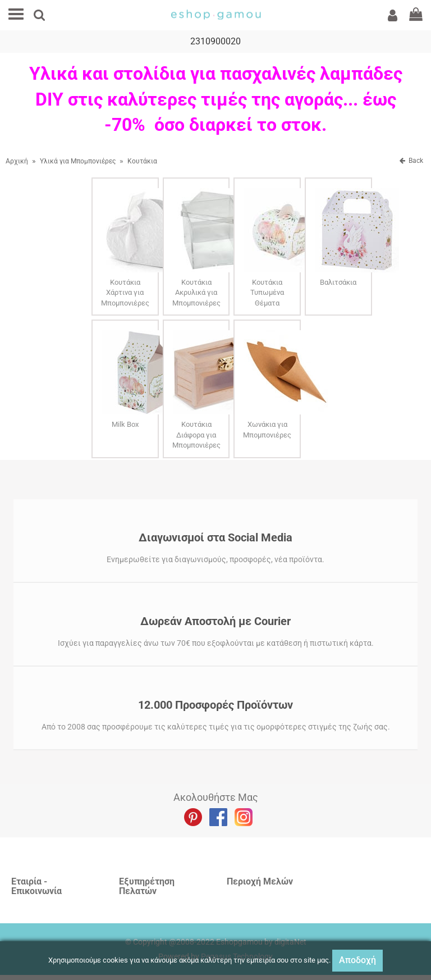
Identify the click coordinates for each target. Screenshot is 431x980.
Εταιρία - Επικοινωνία (36, 887)
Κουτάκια (142, 162)
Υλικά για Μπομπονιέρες (78, 162)
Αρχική (17, 162)
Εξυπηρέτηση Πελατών (147, 887)
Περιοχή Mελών (260, 882)
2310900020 (215, 42)
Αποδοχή (357, 960)
